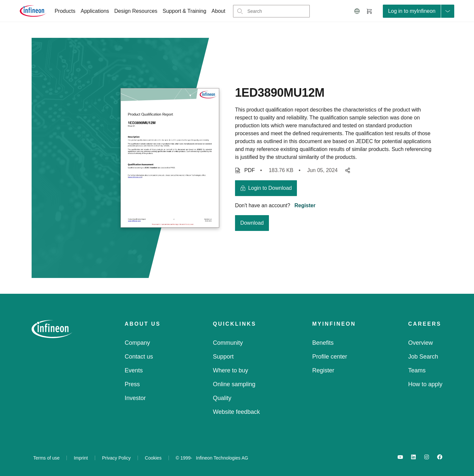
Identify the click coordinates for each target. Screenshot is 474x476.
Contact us (139, 357)
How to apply (425, 384)
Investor (135, 398)
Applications (95, 11)
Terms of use (46, 458)
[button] (357, 11)
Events (134, 370)
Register (305, 205)
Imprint (81, 458)
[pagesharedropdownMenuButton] (347, 170)
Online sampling (234, 384)
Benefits (323, 343)
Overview (421, 343)
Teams (417, 370)
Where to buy (231, 370)
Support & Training (184, 11)
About (219, 11)
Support (223, 357)
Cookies (153, 458)
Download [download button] (252, 223)
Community (228, 343)
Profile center (330, 357)
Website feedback (237, 412)
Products (65, 11)
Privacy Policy (116, 458)
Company (137, 343)
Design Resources (136, 11)
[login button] (266, 188)
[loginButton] (419, 11)
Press (132, 384)
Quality (222, 398)
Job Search (423, 357)
